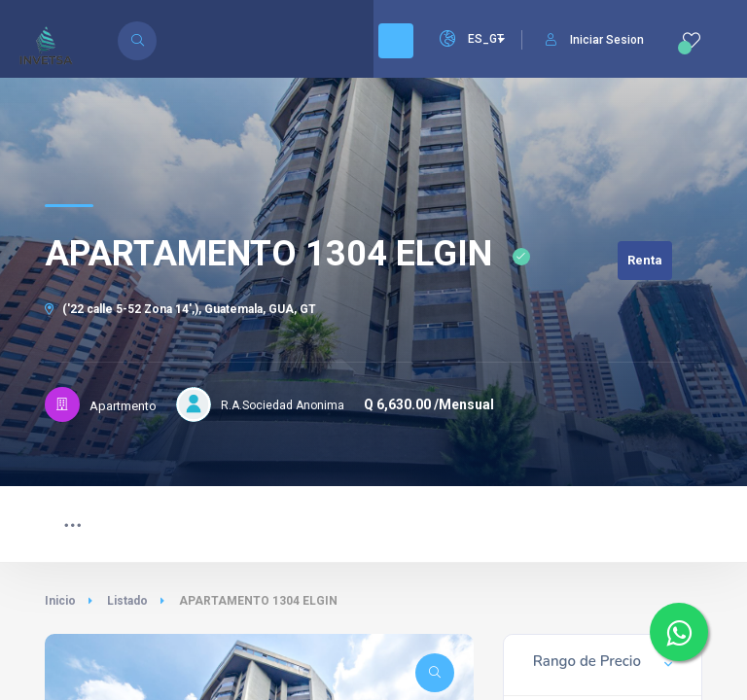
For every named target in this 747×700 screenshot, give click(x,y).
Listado (127, 601)
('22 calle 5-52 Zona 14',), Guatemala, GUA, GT (180, 309)
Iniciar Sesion (595, 40)
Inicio (60, 601)
